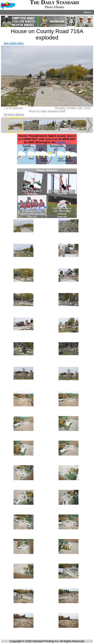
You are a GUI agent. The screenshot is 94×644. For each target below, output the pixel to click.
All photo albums (14, 114)
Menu (89, 12)
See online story (14, 43)
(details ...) (63, 142)
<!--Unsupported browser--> (47, 193)
